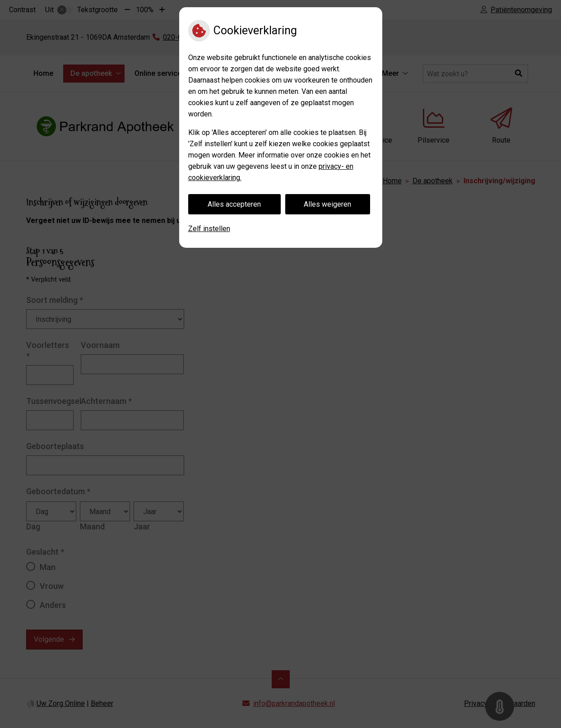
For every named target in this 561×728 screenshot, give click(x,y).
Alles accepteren (234, 204)
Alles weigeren (327, 204)
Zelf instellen (209, 229)
